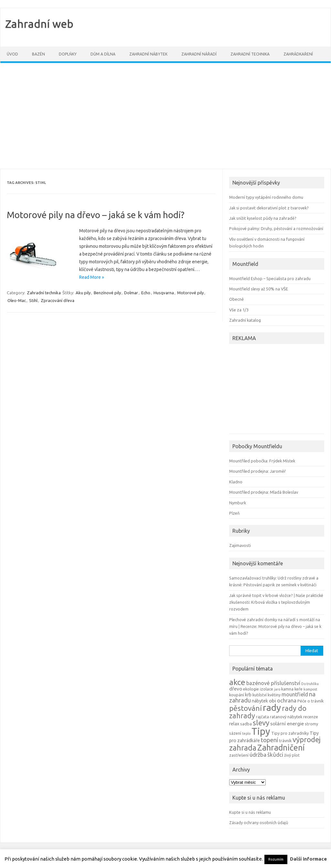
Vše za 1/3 (239, 310)
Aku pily (83, 293)
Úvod (12, 54)
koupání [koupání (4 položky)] (237, 695)
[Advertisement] (165, 116)
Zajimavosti (240, 545)
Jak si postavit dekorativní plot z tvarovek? (269, 208)
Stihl (33, 300)
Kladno (236, 482)
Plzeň (234, 513)
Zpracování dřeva (58, 300)
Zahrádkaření (298, 54)
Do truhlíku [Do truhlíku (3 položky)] (310, 684)
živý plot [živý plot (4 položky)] (292, 755)
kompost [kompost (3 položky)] (310, 689)
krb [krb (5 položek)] (248, 695)
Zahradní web (39, 24)
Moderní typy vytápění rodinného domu (266, 197)
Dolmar (131, 293)
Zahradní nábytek (148, 54)
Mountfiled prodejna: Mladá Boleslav (264, 492)
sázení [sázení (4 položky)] (235, 733)
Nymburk (238, 503)
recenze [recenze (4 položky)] (311, 717)
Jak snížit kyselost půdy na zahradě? (263, 218)
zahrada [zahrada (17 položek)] (243, 748)
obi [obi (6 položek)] (272, 701)
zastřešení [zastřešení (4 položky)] (239, 755)
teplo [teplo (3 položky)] (246, 733)
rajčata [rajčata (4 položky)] (262, 717)
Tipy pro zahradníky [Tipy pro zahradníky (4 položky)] (290, 733)
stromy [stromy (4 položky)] (311, 724)
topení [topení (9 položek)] (269, 740)
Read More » (92, 277)
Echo (146, 293)
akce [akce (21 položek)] (237, 682)
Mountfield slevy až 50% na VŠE (259, 289)
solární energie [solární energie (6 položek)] (287, 724)
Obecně (236, 299)
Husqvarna (164, 293)
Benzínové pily (107, 293)
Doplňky (68, 54)
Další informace (308, 859)
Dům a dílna (103, 54)
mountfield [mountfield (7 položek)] (295, 694)
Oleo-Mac (17, 300)
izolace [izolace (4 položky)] (267, 689)
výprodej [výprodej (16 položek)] (307, 739)
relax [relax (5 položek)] (234, 724)
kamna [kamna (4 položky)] (287, 689)
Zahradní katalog (245, 320)
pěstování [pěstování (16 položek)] (246, 708)
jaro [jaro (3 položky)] (277, 689)
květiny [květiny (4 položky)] (274, 695)
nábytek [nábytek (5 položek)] (260, 701)
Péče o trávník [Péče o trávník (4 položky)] (310, 701)
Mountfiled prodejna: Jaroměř (257, 471)
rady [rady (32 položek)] (272, 707)
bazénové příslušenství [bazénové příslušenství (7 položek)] (273, 683)
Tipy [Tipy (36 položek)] (261, 731)
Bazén (38, 54)
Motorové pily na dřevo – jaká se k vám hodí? (96, 215)
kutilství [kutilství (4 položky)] (260, 695)
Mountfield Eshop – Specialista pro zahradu (270, 278)
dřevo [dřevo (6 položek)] (236, 689)
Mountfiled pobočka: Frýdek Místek (262, 461)
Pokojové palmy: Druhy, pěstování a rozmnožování (276, 228)
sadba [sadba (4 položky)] (246, 724)
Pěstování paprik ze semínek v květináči (280, 585)
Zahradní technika (250, 54)
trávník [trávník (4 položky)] (285, 741)
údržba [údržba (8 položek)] (258, 755)
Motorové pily (190, 293)
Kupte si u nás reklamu (250, 812)
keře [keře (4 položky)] (299, 689)
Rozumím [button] (276, 859)
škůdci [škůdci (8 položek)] (275, 755)
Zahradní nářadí (199, 54)
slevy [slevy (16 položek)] (261, 723)
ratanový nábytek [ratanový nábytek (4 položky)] (286, 717)
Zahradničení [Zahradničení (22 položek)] (281, 747)
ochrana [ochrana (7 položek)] (287, 701)
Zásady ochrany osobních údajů (259, 823)
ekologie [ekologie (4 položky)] (251, 689)
